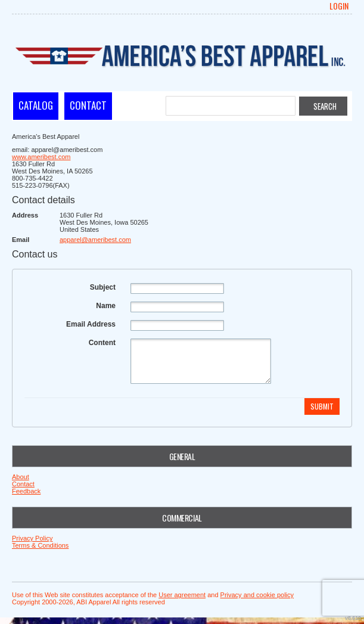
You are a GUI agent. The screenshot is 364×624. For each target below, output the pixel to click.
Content (102, 343)
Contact (88, 105)
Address (25, 215)
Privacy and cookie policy (257, 595)
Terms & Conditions (40, 545)
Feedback (26, 491)
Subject (103, 287)
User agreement (182, 595)
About (21, 477)
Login (339, 6)
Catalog (36, 105)
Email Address (91, 324)
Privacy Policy (32, 538)
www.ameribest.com (41, 157)
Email (21, 240)
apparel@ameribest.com (95, 240)
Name (106, 306)
